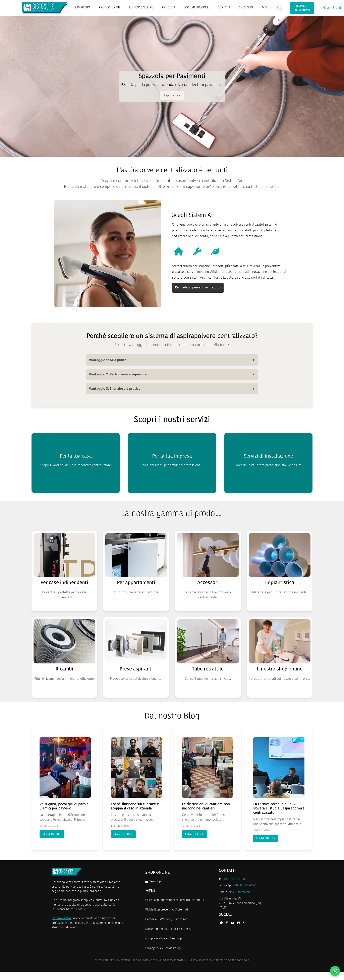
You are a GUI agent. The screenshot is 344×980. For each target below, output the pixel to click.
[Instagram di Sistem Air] (227, 923)
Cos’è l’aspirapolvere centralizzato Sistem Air (175, 900)
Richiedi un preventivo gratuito (198, 288)
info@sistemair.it (239, 892)
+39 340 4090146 (245, 886)
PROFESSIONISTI (109, 8)
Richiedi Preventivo (302, 8)
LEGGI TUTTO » (52, 834)
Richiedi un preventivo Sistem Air (167, 910)
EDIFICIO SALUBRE (141, 8)
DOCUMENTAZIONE (196, 8)
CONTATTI (224, 8)
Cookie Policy (172, 948)
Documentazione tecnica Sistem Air (169, 929)
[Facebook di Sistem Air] (222, 923)
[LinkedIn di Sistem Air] (239, 923)
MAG (265, 8)
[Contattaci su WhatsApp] (335, 971)
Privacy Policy (154, 948)
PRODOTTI (168, 8)
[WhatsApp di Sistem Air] (244, 923)
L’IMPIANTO (82, 8)
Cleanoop (153, 881)
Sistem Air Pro (61, 918)
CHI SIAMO (246, 8)
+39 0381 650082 (235, 879)
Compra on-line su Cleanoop (164, 939)
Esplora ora (172, 96)
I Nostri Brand (331, 8)
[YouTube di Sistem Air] (233, 923)
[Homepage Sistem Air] (45, 8)
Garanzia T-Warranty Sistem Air (166, 919)
